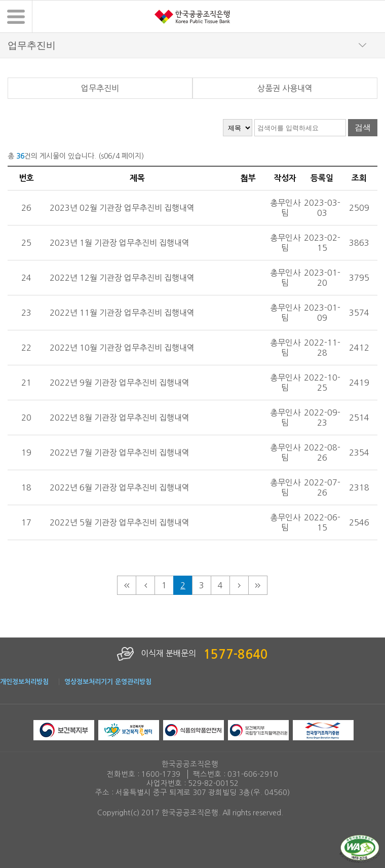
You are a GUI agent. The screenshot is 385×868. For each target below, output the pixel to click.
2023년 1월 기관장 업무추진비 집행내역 (120, 243)
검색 (363, 127)
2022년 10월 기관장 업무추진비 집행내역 (122, 348)
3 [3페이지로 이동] (202, 585)
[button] (16, 16)
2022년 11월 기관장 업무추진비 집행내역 (122, 313)
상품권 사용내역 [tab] (285, 88)
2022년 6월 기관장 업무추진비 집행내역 (120, 487)
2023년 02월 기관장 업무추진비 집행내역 (122, 208)
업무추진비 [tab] (100, 88)
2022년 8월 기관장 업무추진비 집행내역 (120, 418)
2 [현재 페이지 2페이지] (183, 585)
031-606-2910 (253, 774)
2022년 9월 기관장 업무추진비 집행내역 (120, 383)
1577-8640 (236, 655)
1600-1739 (161, 774)
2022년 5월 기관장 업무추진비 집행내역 (120, 522)
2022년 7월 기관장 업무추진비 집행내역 (120, 452)
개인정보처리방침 (24, 682)
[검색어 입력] (300, 128)
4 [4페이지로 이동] (220, 585)
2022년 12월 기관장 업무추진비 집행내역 (122, 278)
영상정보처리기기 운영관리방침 (108, 682)
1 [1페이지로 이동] (164, 585)
